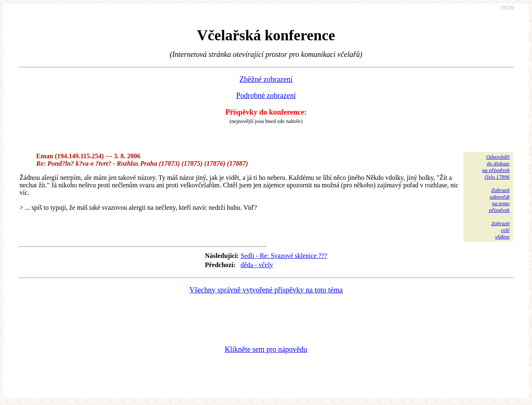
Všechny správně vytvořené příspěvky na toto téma (266, 290)
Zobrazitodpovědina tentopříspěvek (499, 200)
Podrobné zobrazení (266, 96)
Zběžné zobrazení (266, 79)
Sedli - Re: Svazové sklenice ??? (284, 256)
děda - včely (257, 265)
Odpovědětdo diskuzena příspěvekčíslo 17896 (496, 167)
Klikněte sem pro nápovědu (266, 349)
